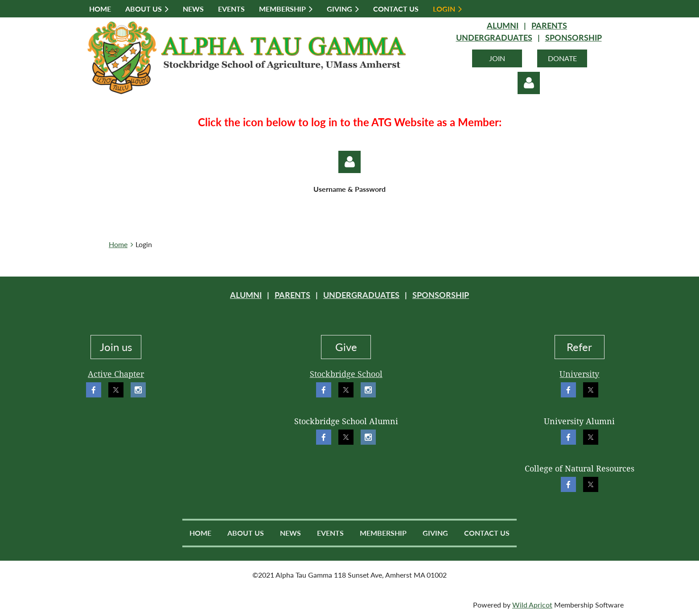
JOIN (497, 58)
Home (118, 244)
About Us (246, 533)
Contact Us (487, 533)
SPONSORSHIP (574, 37)
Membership (383, 533)
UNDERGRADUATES (494, 37)
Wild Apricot (532, 605)
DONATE (562, 58)
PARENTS (549, 25)
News (290, 533)
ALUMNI (503, 25)
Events (330, 533)
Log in (529, 83)
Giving (435, 533)
